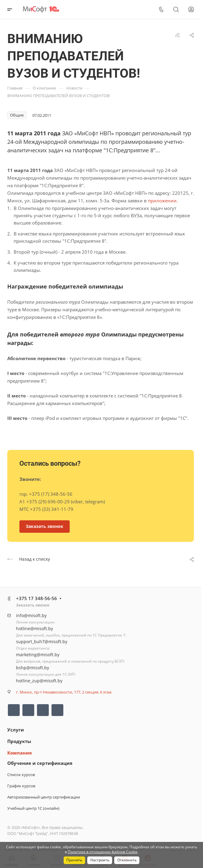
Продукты (19, 741)
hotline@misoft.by (35, 628)
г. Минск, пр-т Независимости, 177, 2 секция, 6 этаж (64, 692)
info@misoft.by (31, 615)
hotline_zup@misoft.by (39, 681)
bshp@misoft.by (33, 668)
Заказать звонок (33, 605)
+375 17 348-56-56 (37, 598)
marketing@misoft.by (38, 655)
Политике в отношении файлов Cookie (103, 852)
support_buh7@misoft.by (42, 642)
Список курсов (21, 775)
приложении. (163, 201)
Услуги (16, 730)
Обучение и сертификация (40, 763)
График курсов (21, 786)
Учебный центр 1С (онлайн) (33, 808)
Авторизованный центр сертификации (44, 797)
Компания (20, 753)
